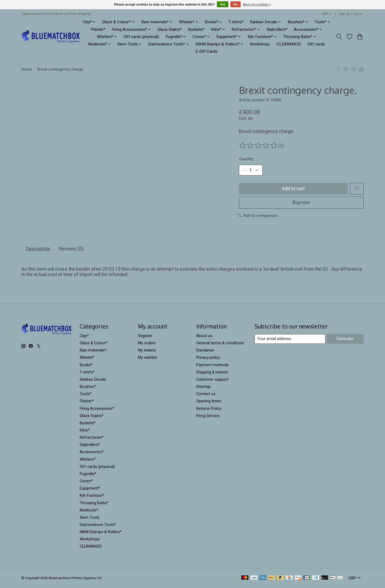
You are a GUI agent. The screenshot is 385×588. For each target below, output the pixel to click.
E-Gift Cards (206, 51)
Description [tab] (38, 249)
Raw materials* (93, 350)
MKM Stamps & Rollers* (101, 532)
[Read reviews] (259, 146)
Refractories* (92, 437)
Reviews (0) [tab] (71, 249)
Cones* (86, 481)
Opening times (209, 401)
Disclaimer (205, 350)
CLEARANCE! (289, 44)
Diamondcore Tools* (98, 525)
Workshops (260, 44)
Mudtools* (89, 510)
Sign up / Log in (351, 14)
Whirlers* (88, 459)
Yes (223, 5)
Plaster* (98, 29)
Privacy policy (208, 357)
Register (145, 336)
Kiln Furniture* (92, 495)
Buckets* (196, 29)
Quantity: (247, 159)
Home (27, 69)
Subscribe (345, 339)
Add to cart (293, 189)
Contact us (206, 394)
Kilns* (85, 430)
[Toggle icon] (339, 37)
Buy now (301, 203)
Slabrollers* (277, 29)
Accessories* (92, 452)
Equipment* (90, 488)
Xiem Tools (90, 517)
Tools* (86, 394)
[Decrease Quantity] (245, 170)
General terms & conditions (220, 343)
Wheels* (87, 357)
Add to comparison (258, 216)
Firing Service (208, 416)
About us (204, 336)
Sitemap (203, 387)
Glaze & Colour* (94, 343)
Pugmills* (88, 474)
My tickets (147, 350)
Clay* (84, 336)
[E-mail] (290, 339)
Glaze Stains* (170, 29)
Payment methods (212, 365)
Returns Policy (209, 408)
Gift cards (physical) (141, 37)
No (236, 5)
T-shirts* (236, 22)
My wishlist (148, 357)
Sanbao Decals (93, 379)
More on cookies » (257, 5)
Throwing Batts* (94, 503)
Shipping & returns (212, 372)
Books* (86, 365)
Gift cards (316, 44)
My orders (147, 343)
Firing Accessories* (97, 408)
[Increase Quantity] (257, 170)
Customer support (212, 379)
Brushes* (88, 387)
